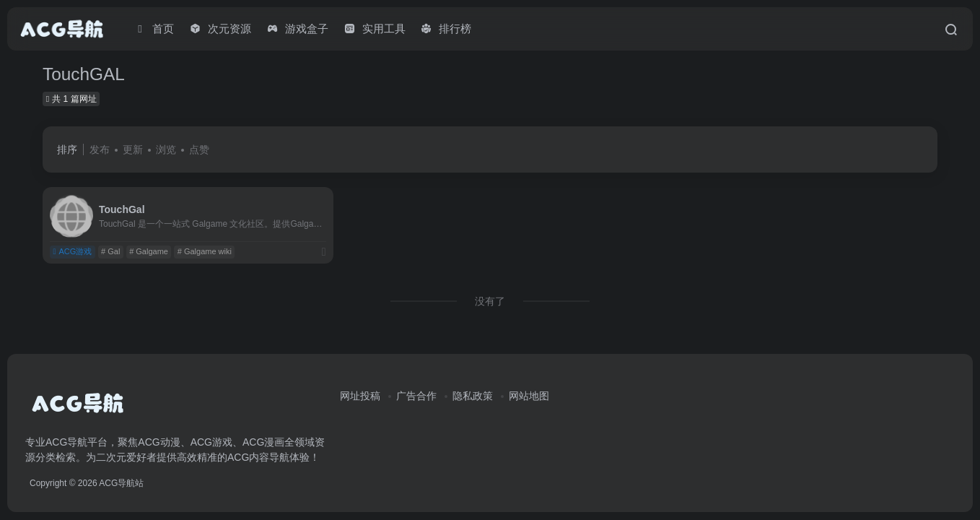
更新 (133, 149)
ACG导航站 (121, 483)
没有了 (490, 301)
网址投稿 (360, 396)
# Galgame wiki (205, 251)
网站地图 (529, 396)
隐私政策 (473, 396)
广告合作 (416, 396)
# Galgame (149, 251)
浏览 (166, 149)
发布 (100, 149)
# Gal (110, 251)
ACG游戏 (72, 251)
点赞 (199, 149)
